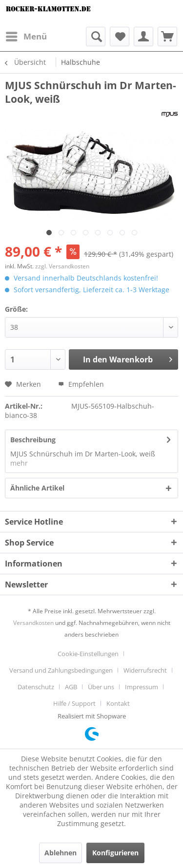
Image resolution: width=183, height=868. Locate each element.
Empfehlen (81, 384)
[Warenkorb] (167, 37)
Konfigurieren (115, 853)
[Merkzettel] (120, 37)
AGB (71, 687)
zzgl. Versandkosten (62, 266)
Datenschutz (36, 687)
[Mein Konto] (143, 37)
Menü (26, 35)
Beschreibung (33, 440)
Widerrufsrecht (145, 670)
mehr (19, 463)
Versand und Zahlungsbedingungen (61, 670)
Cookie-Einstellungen (88, 654)
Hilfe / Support (74, 703)
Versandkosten (33, 623)
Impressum (142, 687)
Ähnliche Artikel (37, 488)
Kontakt (118, 703)
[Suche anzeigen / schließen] (96, 37)
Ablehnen (61, 853)
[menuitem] (26, 37)
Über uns (101, 687)
